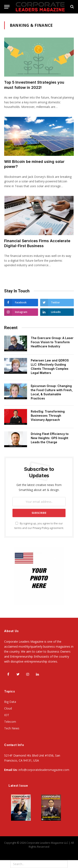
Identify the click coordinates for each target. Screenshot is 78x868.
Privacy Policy (41, 528)
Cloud (8, 708)
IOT (7, 715)
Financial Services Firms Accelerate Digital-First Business (37, 243)
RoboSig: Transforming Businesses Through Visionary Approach (48, 416)
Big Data (10, 702)
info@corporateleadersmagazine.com (44, 770)
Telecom (10, 722)
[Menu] (7, 7)
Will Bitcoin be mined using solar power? (34, 164)
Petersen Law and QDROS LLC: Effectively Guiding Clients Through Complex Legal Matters (50, 367)
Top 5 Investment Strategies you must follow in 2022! (34, 85)
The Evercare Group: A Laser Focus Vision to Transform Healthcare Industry (52, 342)
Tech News (12, 728)
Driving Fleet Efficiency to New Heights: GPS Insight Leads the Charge (50, 438)
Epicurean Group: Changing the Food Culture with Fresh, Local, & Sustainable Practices (52, 392)
